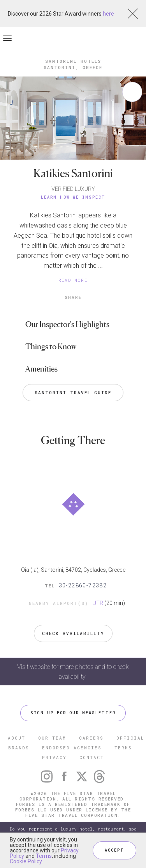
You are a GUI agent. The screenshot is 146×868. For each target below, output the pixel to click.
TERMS (123, 748)
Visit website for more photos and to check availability (73, 672)
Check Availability (73, 633)
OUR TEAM (52, 738)
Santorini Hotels (73, 61)
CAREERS (91, 738)
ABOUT (17, 738)
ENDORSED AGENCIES (72, 748)
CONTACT (92, 757)
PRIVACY (54, 757)
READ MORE (73, 280)
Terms (44, 856)
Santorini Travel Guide (73, 392)
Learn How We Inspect (73, 197)
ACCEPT (114, 850)
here (108, 14)
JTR (98, 603)
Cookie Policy (26, 861)
